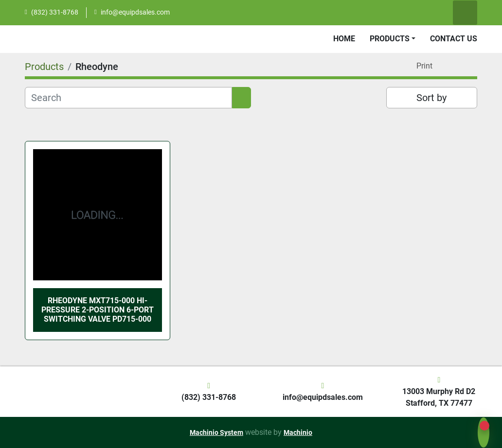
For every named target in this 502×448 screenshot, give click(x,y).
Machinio (298, 432)
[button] (393, 39)
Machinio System (216, 432)
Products (390, 39)
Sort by (431, 98)
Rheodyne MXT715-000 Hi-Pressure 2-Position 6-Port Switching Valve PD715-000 (98, 310)
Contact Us (454, 39)
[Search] (128, 98)
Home (344, 39)
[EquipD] (24, 391)
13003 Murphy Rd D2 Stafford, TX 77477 (439, 397)
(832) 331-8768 (55, 12)
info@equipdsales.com (135, 12)
